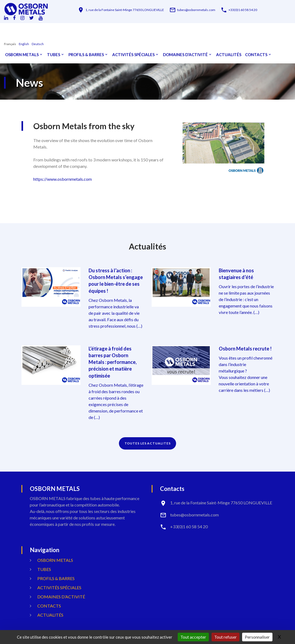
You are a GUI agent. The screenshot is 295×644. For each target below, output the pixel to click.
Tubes (54, 55)
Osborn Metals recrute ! (245, 349)
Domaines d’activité (185, 55)
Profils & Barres (86, 55)
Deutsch (38, 44)
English (24, 44)
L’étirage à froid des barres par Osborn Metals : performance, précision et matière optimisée (113, 362)
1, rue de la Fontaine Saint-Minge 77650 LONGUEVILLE (125, 10)
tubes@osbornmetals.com (196, 10)
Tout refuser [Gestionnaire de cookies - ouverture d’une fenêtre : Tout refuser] (225, 637)
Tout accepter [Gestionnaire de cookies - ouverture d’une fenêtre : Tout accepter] (193, 637)
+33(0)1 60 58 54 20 (243, 10)
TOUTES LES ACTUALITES (148, 443)
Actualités (229, 55)
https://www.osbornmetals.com (63, 179)
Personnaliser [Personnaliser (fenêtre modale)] (257, 637)
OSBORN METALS (22, 55)
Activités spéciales (133, 55)
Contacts (256, 55)
